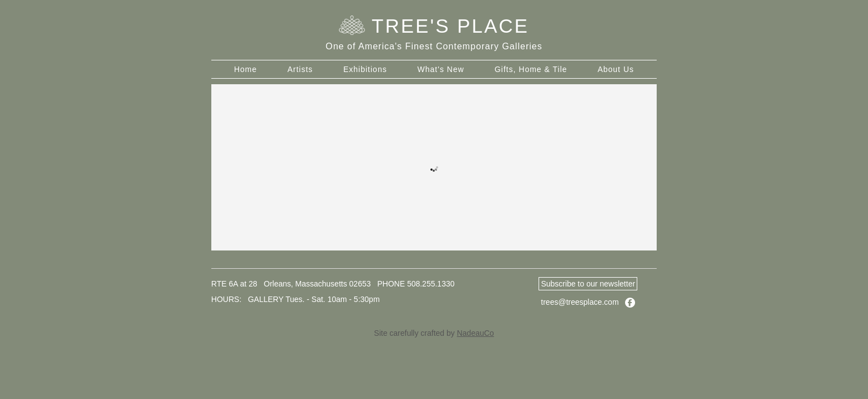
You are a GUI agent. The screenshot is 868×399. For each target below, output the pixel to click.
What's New (441, 69)
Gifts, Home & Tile (531, 69)
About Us (616, 69)
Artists (300, 69)
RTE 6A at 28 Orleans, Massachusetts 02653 (291, 284)
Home (245, 69)
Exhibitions (365, 69)
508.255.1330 (431, 284)
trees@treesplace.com (580, 302)
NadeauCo (476, 333)
